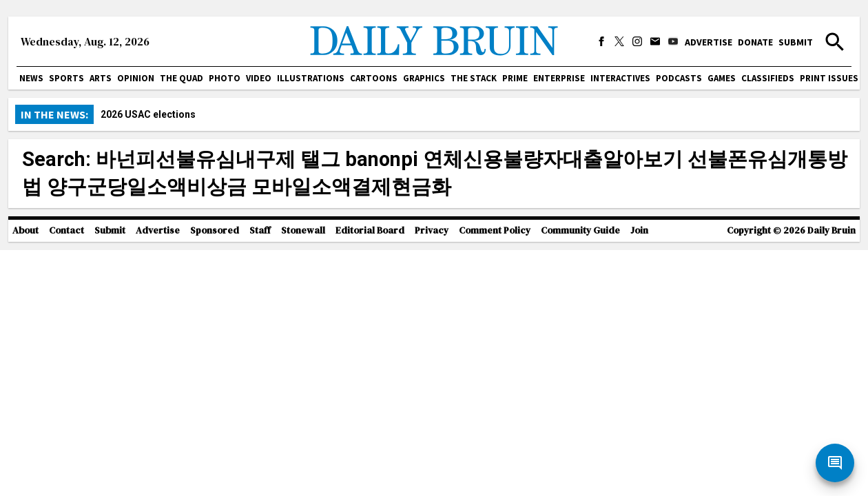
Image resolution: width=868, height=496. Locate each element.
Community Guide (580, 230)
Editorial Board (370, 230)
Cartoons (374, 78)
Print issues (829, 78)
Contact (66, 230)
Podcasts (679, 78)
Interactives (620, 78)
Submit (796, 42)
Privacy (432, 230)
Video (259, 78)
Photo (225, 78)
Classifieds (768, 78)
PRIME (515, 78)
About (25, 230)
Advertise (709, 42)
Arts (101, 78)
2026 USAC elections (148, 114)
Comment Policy (495, 230)
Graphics (424, 78)
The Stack (474, 78)
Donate (755, 42)
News (31, 78)
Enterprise (559, 78)
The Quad (182, 78)
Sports (66, 78)
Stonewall (303, 230)
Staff (260, 230)
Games (722, 78)
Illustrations (311, 78)
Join (639, 230)
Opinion (136, 78)
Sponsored (215, 230)
